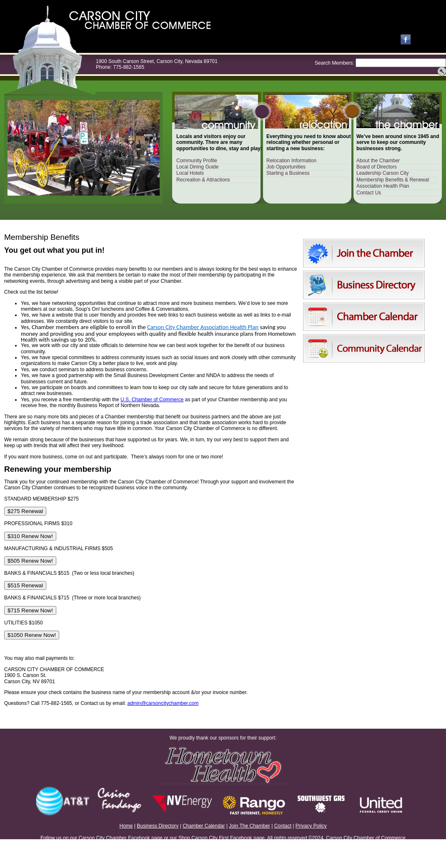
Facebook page (145, 838)
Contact (283, 826)
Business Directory (158, 826)
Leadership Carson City (382, 173)
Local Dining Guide (197, 167)
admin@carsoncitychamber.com (163, 703)
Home (126, 826)
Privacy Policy (311, 826)
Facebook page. (248, 838)
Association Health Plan (383, 186)
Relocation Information (291, 161)
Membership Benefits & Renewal (393, 180)
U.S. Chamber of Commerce (152, 400)
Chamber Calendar (204, 826)
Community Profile (197, 161)
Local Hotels (190, 173)
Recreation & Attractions (203, 180)
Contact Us (369, 193)
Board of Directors (377, 167)
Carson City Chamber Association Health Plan (203, 327)
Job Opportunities (286, 167)
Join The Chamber (249, 826)
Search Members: (334, 63)
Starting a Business (288, 173)
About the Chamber (378, 161)
